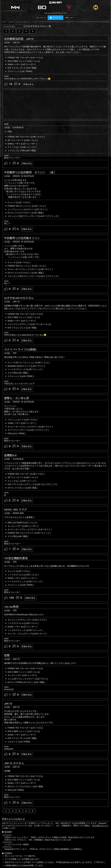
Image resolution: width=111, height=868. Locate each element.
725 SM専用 (11, 607)
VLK (6, 124)
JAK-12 (8, 704)
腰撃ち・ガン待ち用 (17, 398)
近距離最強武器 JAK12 (19, 39)
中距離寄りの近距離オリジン (22, 238)
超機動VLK (10, 455)
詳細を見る (28, 84)
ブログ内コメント (99, 826)
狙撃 (7, 655)
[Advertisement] (55, 104)
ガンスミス (41, 18)
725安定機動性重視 (16, 558)
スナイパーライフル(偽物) (20, 349)
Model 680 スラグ (16, 510)
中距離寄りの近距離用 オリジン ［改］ (30, 172)
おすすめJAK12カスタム (19, 298)
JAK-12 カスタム (14, 763)
